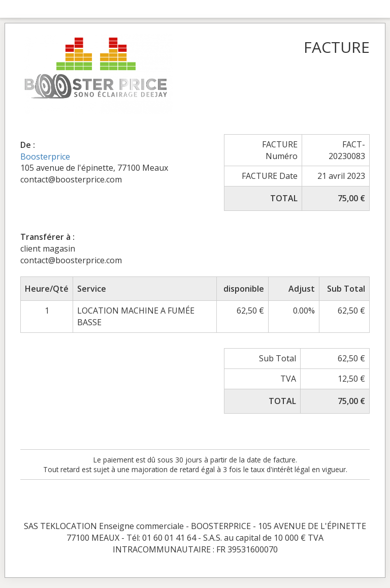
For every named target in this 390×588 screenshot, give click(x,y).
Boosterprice (45, 157)
